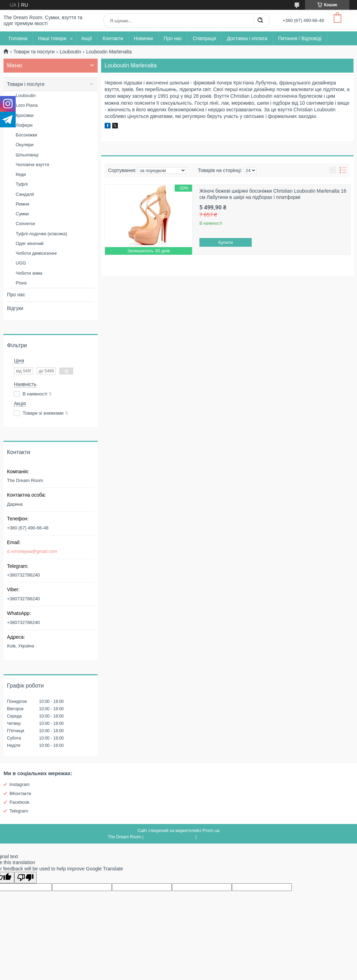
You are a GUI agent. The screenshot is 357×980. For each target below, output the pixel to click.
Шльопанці (27, 155)
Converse (25, 224)
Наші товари (52, 38)
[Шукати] (260, 21)
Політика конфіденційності (223, 837)
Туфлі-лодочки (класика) (41, 234)
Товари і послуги (26, 84)
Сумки (22, 214)
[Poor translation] (25, 878)
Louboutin (70, 52)
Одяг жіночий (30, 243)
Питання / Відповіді (300, 38)
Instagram (20, 784)
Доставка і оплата (247, 38)
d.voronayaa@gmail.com (32, 551)
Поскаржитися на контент (169, 837)
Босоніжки (26, 135)
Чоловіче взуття (32, 165)
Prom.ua (211, 830)
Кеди (21, 174)
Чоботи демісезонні (36, 253)
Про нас (173, 38)
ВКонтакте (20, 793)
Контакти (113, 38)
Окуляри (25, 145)
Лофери (24, 125)
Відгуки (15, 308)
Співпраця (204, 38)
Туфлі (22, 184)
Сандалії (25, 194)
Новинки (143, 38)
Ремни (22, 204)
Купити (226, 242)
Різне (21, 283)
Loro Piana (27, 105)
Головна (18, 38)
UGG (21, 263)
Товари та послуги (34, 52)
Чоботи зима (29, 273)
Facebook (19, 802)
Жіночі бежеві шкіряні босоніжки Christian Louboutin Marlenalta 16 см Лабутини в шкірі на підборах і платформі (273, 194)
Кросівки (25, 115)
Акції (86, 38)
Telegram (19, 811)
